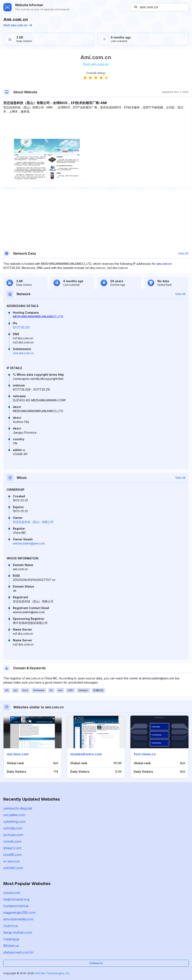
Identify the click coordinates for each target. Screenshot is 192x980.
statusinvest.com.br (19, 952)
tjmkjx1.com (12, 848)
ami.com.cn (164, 264)
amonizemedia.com (18, 919)
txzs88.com (12, 855)
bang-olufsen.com (18, 932)
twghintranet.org (16, 899)
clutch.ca (10, 926)
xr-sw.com (12, 861)
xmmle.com (12, 841)
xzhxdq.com (13, 828)
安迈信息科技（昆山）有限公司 (33, 522)
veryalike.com (14, 815)
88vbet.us (11, 946)
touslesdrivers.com (86, 754)
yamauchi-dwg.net (18, 808)
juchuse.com (13, 835)
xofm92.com (13, 868)
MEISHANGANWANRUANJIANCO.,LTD (38, 317)
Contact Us (96, 963)
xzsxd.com (12, 893)
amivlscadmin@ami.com (29, 543)
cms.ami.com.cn (23, 353)
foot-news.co (145, 754)
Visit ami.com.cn (18, 25)
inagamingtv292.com (19, 913)
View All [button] (183, 253)
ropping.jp (11, 939)
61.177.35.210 (21, 327)
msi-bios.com (18, 754)
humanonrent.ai (16, 906)
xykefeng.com (14, 822)
